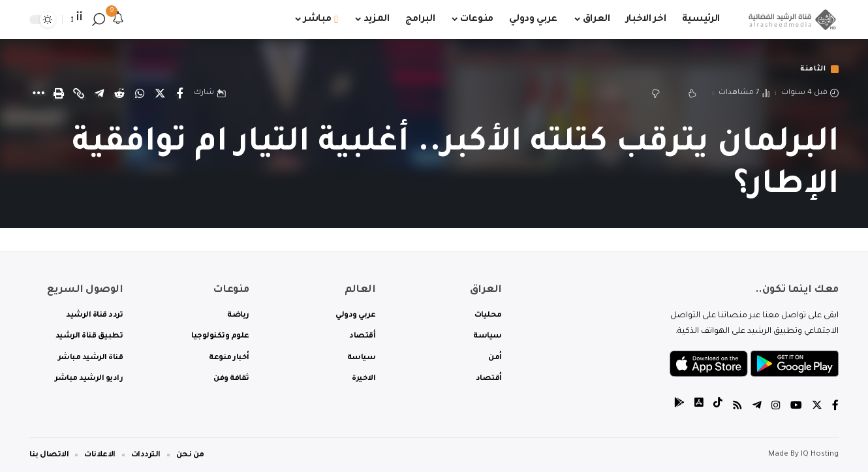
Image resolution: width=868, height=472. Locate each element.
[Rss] (737, 407)
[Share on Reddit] (119, 94)
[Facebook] (835, 407)
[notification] (118, 20)
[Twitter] (817, 407)
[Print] (59, 94)
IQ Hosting (820, 455)
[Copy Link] (79, 94)
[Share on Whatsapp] (140, 94)
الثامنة (811, 70)
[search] (99, 20)
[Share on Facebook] (180, 94)
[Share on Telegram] (99, 94)
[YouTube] (796, 407)
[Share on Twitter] (160, 94)
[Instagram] (776, 407)
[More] (39, 94)
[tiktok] (718, 407)
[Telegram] (757, 407)
